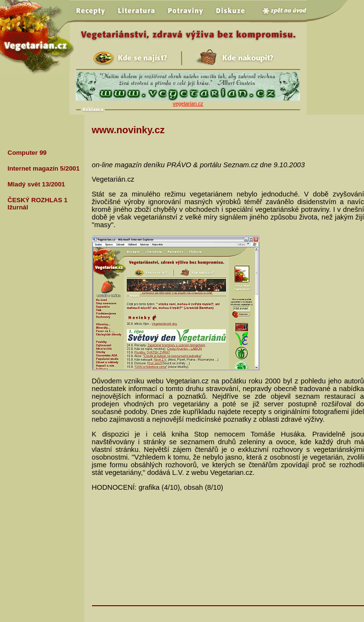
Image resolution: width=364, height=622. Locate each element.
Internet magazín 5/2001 (44, 168)
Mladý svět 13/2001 (36, 184)
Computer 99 (27, 153)
